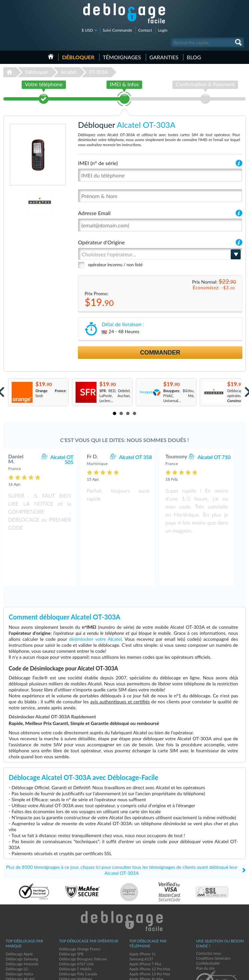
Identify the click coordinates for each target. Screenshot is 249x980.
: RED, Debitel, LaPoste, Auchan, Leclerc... (115, 396)
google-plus (241, 972)
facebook (214, 972)
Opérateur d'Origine (101, 242)
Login (163, 30)
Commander (160, 353)
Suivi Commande (118, 30)
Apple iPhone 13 (142, 945)
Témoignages (122, 57)
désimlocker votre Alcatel (95, 595)
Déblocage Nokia (19, 930)
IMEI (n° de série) (98, 163)
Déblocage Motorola (22, 920)
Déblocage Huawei (21, 945)
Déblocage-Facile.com (125, 877)
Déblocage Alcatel (20, 935)
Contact (145, 30)
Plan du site (205, 924)
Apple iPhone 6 (141, 940)
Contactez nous (209, 909)
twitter (227, 972)
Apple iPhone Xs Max (146, 935)
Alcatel (69, 72)
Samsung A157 (141, 915)
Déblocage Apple (19, 910)
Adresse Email (94, 213)
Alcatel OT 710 (221, 457)
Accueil (51, 57)
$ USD (87, 30)
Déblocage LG (17, 925)
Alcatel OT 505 (69, 459)
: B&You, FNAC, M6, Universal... (179, 396)
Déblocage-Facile (124, 13)
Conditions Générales (213, 914)
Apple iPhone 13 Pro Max (150, 930)
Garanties (164, 57)
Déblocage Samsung (22, 915)
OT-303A (98, 72)
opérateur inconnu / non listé (115, 265)
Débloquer (78, 57)
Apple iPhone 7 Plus (145, 920)
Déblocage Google (20, 940)
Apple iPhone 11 (142, 910)
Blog (194, 57)
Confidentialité (208, 919)
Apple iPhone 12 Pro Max (150, 925)
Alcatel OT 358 (142, 457)
